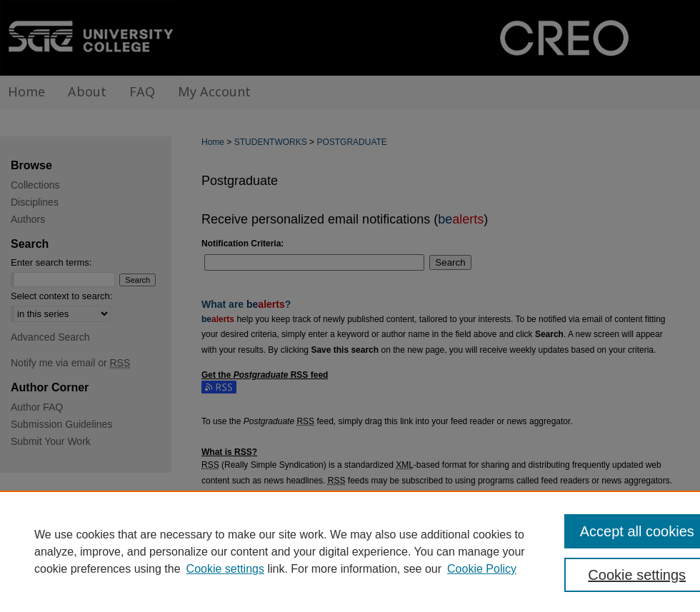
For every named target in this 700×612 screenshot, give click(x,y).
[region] (350, 551)
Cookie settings (225, 569)
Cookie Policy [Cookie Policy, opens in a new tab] (482, 569)
